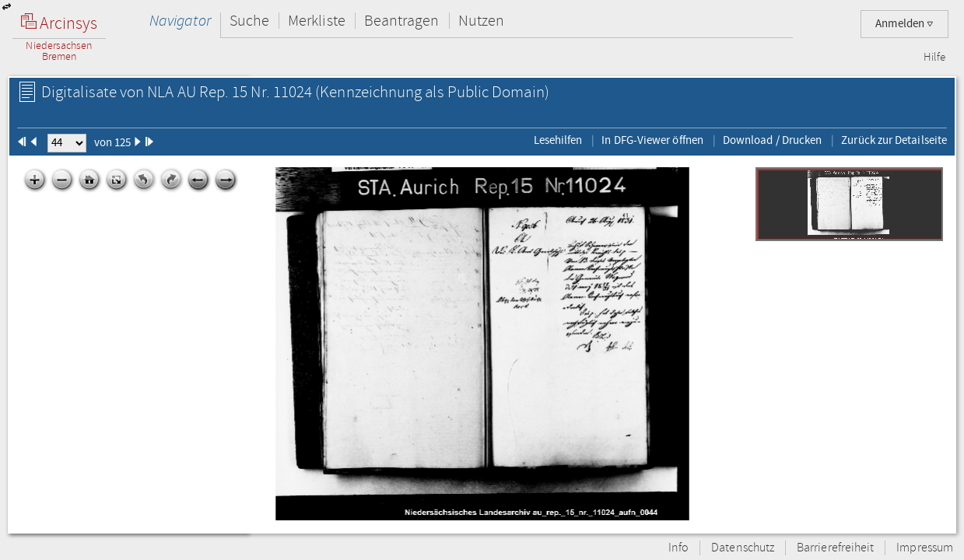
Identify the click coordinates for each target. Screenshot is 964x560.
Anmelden (904, 24)
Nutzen (481, 21)
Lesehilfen (558, 140)
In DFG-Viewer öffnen (652, 140)
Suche (249, 21)
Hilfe (934, 58)
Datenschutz (743, 548)
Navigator (180, 21)
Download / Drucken (772, 140)
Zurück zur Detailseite (894, 140)
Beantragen (402, 21)
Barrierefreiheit (835, 548)
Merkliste (317, 21)
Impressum (925, 548)
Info (678, 548)
